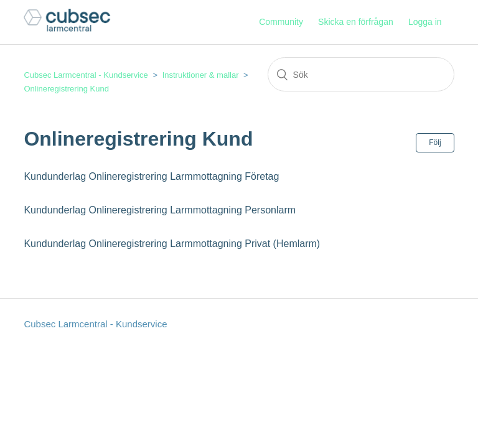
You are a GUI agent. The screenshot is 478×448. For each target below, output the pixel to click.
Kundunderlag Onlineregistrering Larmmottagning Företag (151, 176)
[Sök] (361, 74)
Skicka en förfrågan (356, 22)
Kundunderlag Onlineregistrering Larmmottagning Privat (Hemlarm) (172, 244)
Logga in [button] (425, 22)
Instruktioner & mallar (201, 75)
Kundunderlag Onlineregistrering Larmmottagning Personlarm (160, 210)
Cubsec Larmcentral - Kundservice (86, 75)
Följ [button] (435, 142)
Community (281, 22)
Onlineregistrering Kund (66, 89)
